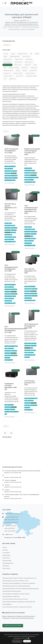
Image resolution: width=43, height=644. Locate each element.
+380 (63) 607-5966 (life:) (11, 522)
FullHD (37, 54)
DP (31, 54)
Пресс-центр (6, 568)
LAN (5, 68)
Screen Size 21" (8, 76)
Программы (6, 566)
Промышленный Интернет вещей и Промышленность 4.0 (19, 578)
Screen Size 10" (18, 73)
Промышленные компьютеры (30, 28)
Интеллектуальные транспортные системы (15, 599)
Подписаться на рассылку (13, 626)
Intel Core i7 (7, 65)
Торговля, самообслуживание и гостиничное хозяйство (19, 583)
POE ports (34, 68)
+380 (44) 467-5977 (11, 526)
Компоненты (6, 558)
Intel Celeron (8, 62)
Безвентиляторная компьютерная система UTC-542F (32, 152)
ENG (11, 433)
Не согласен (17, 641)
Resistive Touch (8, 70)
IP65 (35, 65)
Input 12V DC (26, 56)
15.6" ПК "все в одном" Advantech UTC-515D (11, 207)
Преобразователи (8, 563)
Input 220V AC (8, 59)
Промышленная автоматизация (12, 591)
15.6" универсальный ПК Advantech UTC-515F (11, 268)
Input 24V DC (19, 59)
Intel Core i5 (29, 62)
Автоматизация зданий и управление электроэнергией (19, 602)
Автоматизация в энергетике (11, 596)
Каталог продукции (14, 28)
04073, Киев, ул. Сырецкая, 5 (13, 514)
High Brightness (15, 56)
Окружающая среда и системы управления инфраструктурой (21, 589)
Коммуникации (7, 561)
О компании (6, 553)
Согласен (27, 641)
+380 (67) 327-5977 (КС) (11, 517)
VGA (5, 79)
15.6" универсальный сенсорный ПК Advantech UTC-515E (31, 210)
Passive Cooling (14, 68)
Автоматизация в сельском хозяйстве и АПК (15, 581)
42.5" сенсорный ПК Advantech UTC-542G (11, 151)
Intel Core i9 (18, 65)
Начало (5, 28)
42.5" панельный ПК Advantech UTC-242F (31, 326)
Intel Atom (29, 59)
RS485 (25, 70)
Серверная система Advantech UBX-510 (11, 387)
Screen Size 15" (30, 73)
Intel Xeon (28, 65)
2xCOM (6, 54)
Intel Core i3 (18, 62)
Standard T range (31, 76)
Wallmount (13, 79)
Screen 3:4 (7, 73)
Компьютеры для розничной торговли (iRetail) (22, 29)
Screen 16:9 (33, 70)
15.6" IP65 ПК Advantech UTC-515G (31, 271)
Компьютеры (6, 555)
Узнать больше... (11, 183)
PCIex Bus (25, 68)
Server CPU (20, 76)
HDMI (5, 56)
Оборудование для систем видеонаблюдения (16, 586)
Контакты (5, 550)
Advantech (7, 45)
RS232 (18, 70)
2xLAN (13, 54)
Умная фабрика (7, 604)
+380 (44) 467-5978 (10, 531)
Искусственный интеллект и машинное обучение (17, 607)
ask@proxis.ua (9, 534)
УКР (5, 433)
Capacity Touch (22, 54)
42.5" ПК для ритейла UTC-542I (30, 383)
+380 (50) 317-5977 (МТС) (11, 520)
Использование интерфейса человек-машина (16, 594)
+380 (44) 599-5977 (10, 528)
